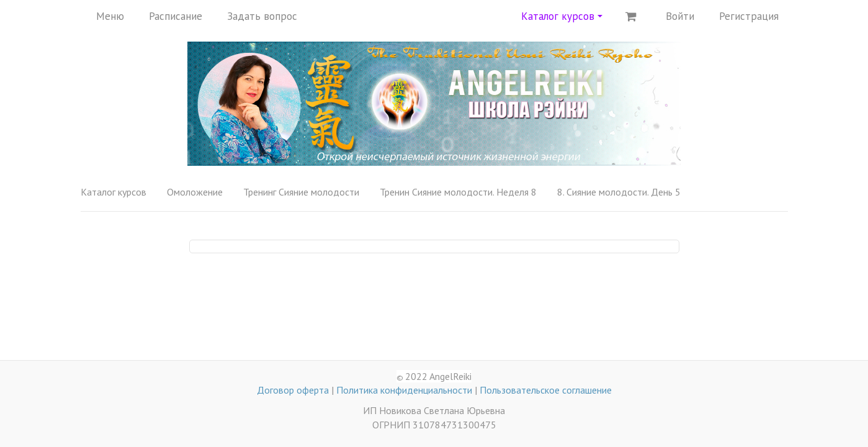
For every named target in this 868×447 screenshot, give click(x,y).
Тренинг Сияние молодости (301, 192)
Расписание (176, 16)
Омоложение (195, 192)
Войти (680, 16)
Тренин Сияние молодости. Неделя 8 (458, 192)
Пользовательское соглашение (546, 390)
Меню (110, 16)
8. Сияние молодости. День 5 (619, 192)
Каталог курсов (562, 16)
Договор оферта (293, 390)
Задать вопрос (262, 16)
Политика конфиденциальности (404, 390)
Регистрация (749, 16)
